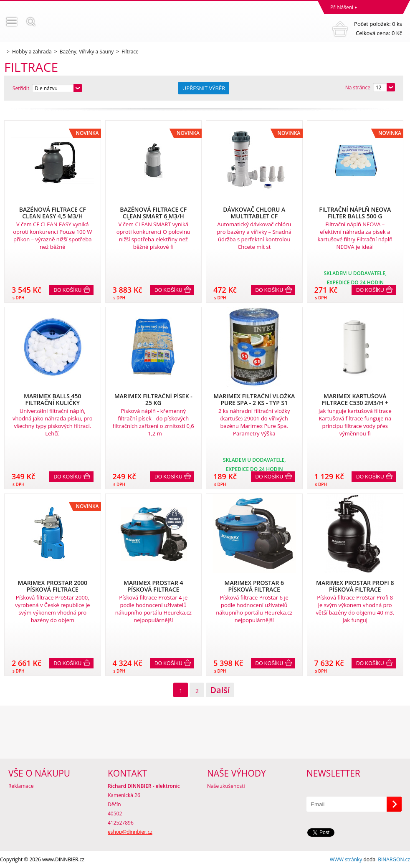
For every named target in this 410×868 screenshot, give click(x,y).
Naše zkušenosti (226, 786)
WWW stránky (346, 859)
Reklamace (21, 786)
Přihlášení (342, 7)
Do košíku (68, 290)
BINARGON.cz (394, 859)
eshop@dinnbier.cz (130, 832)
